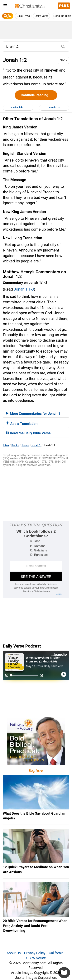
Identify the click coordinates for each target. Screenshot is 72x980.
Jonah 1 (36, 445)
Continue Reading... (36, 95)
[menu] (5, 6)
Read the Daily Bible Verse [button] (28, 433)
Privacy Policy (35, 953)
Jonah (25, 445)
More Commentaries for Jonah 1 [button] (33, 414)
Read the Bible (62, 16)
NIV (63, 60)
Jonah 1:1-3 (24, 289)
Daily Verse (42, 16)
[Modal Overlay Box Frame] (36, 559)
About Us (14, 953)
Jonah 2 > (54, 107)
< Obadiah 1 (18, 107)
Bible (6, 445)
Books (15, 445)
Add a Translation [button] (22, 424)
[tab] (36, 413)
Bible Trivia (23, 16)
